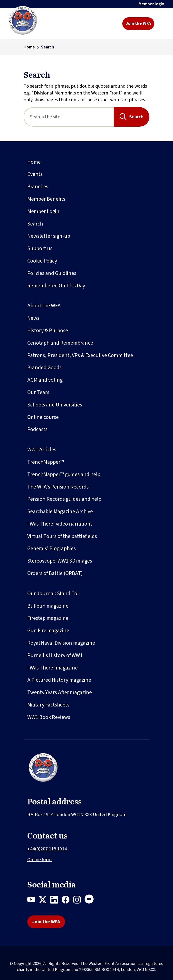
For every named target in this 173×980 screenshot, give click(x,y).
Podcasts (37, 429)
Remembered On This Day (56, 286)
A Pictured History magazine (59, 680)
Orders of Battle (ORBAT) (55, 573)
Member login (151, 4)
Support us (40, 248)
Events (35, 174)
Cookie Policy (42, 261)
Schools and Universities (55, 405)
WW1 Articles (42, 450)
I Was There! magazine (53, 668)
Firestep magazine (48, 618)
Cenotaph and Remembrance (60, 343)
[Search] (69, 117)
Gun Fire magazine (48, 631)
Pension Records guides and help (64, 499)
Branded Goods (44, 367)
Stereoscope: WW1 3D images (60, 561)
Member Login (43, 211)
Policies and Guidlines (52, 273)
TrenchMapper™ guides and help (64, 474)
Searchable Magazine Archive (60, 511)
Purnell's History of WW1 (55, 655)
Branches (38, 187)
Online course (43, 417)
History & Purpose (48, 330)
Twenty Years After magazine (60, 692)
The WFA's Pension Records (58, 487)
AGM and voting (45, 380)
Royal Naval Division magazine (61, 643)
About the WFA (44, 306)
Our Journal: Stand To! (53, 594)
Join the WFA (138, 24)
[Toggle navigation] (162, 24)
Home (29, 47)
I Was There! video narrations (60, 524)
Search (35, 224)
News (33, 318)
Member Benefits (46, 199)
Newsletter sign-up (49, 236)
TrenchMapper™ (46, 462)
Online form (39, 860)
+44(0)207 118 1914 (47, 849)
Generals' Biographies (52, 548)
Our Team (38, 392)
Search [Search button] (136, 117)
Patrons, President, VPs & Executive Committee (80, 355)
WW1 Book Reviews (49, 717)
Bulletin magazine (48, 606)
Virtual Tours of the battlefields (62, 536)
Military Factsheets (48, 705)
